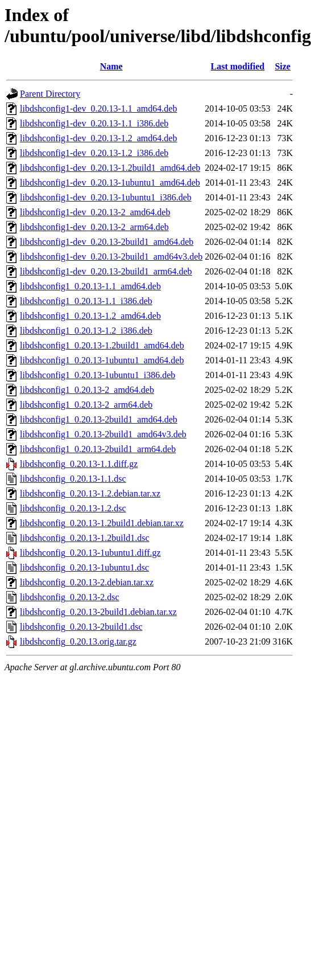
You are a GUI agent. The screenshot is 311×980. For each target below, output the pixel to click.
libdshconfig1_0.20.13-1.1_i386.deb (86, 301)
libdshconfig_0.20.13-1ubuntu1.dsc (84, 567)
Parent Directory (50, 94)
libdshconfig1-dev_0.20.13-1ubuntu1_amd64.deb (110, 183)
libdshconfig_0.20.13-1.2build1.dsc (85, 538)
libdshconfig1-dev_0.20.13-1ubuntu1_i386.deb (106, 197)
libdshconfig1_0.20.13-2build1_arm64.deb (98, 449)
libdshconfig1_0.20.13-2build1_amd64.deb (99, 419)
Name (111, 66)
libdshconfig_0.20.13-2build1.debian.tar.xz (98, 612)
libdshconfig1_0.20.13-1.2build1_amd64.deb (102, 345)
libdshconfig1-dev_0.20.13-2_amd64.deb (95, 212)
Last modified (238, 66)
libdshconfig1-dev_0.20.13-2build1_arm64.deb (106, 271)
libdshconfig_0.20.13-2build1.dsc (81, 627)
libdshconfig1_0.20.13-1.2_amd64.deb (90, 316)
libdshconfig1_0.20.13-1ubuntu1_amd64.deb (102, 360)
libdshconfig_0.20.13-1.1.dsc (73, 479)
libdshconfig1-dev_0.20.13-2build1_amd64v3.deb (111, 257)
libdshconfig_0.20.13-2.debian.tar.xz (87, 582)
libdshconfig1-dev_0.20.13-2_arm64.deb (94, 227)
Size (283, 66)
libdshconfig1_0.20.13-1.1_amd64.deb (90, 286)
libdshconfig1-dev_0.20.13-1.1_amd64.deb (98, 108)
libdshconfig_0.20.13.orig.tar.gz (78, 641)
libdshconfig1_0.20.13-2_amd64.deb (87, 390)
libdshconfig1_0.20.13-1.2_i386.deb (86, 331)
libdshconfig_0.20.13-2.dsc (70, 597)
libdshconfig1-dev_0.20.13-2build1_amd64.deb (107, 242)
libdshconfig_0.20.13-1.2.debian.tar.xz (90, 493)
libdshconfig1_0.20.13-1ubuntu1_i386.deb (98, 375)
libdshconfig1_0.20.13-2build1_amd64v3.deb (103, 434)
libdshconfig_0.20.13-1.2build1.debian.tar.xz (102, 523)
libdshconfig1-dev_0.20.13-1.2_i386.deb (94, 153)
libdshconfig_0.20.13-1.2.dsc (73, 508)
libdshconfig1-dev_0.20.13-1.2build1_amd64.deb (110, 168)
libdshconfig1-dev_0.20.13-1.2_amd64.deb (98, 138)
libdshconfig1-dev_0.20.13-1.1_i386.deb (94, 123)
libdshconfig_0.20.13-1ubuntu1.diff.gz (90, 553)
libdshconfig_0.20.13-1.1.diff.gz (79, 464)
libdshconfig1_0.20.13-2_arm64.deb (86, 405)
